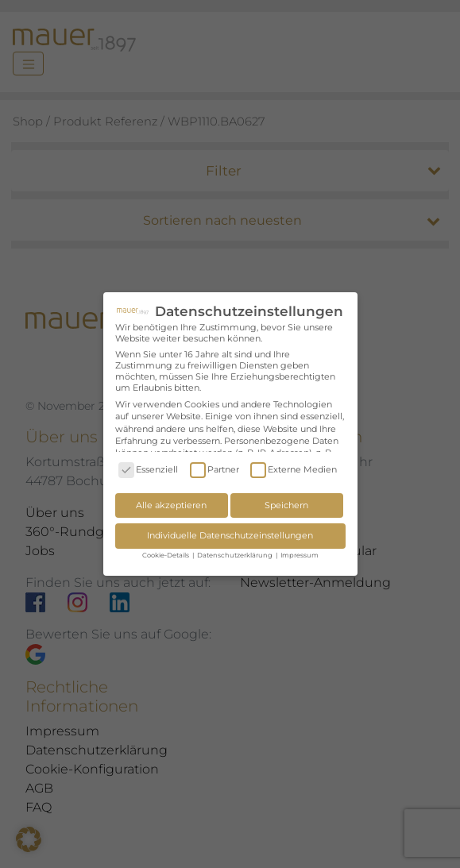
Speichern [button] (286, 505)
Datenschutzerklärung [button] (236, 555)
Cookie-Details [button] (166, 555)
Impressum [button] (300, 555)
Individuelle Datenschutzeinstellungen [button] (230, 535)
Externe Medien (294, 470)
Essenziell (148, 470)
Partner (215, 470)
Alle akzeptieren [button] (171, 505)
